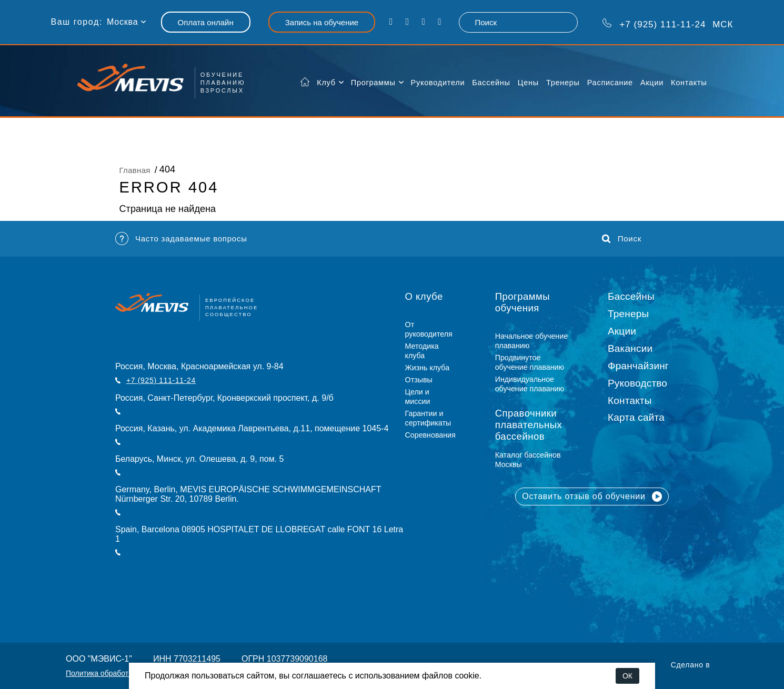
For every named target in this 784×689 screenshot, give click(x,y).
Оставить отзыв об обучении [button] (592, 497)
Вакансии (630, 348)
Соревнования (430, 435)
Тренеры (563, 83)
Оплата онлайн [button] (206, 22)
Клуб (326, 83)
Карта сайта (636, 417)
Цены (528, 83)
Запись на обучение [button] (322, 22)
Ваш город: (77, 22)
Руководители (438, 83)
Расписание (610, 83)
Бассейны (491, 83)
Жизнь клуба (427, 368)
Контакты (689, 83)
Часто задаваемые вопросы (181, 239)
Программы (373, 83)
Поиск (622, 239)
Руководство (637, 383)
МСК (668, 24)
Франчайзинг (638, 366)
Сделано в (691, 665)
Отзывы (419, 380)
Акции (652, 83)
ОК (627, 676)
